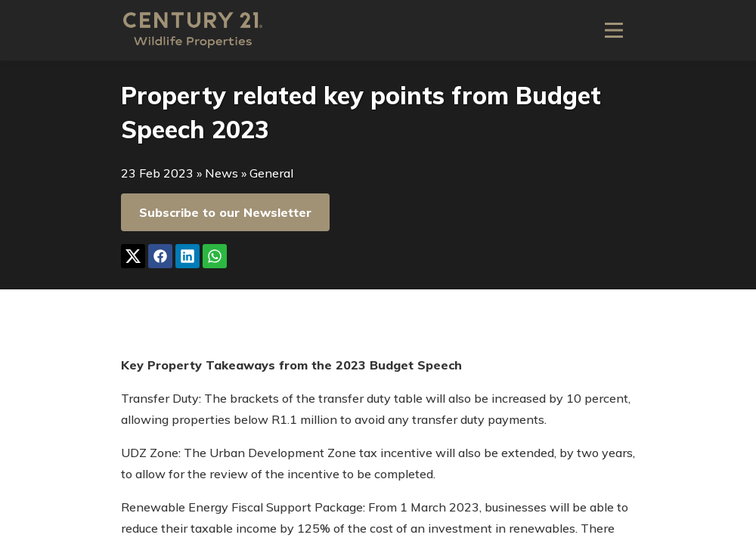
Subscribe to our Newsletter (225, 212)
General (271, 173)
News (222, 173)
